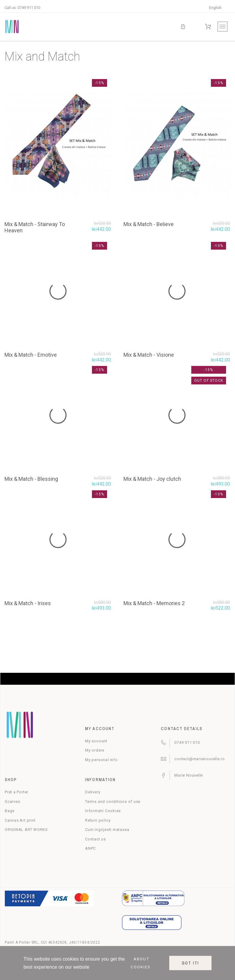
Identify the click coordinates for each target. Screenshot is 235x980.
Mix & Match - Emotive (31, 355)
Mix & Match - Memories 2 (154, 603)
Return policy (98, 820)
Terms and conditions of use (113, 802)
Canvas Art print (20, 820)
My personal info (101, 760)
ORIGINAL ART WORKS (26, 830)
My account (96, 741)
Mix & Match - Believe (149, 224)
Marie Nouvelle (189, 775)
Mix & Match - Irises (28, 603)
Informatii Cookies (103, 811)
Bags (10, 811)
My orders (95, 750)
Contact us (95, 839)
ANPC (90, 848)
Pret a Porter (17, 792)
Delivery (93, 792)
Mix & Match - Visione (149, 355)
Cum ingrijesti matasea (107, 830)
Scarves (12, 802)
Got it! (190, 963)
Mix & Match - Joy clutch (152, 479)
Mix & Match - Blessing (31, 479)
